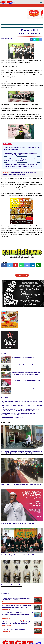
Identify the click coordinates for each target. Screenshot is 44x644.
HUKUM (9, 6)
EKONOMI (16, 6)
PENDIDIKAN (34, 6)
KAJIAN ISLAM (24, 6)
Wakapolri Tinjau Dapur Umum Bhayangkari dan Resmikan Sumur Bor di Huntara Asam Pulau (20, 160)
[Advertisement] (22, 633)
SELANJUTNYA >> (22, 275)
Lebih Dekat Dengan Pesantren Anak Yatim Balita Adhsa (19, 555)
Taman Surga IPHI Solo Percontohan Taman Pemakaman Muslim (21, 485)
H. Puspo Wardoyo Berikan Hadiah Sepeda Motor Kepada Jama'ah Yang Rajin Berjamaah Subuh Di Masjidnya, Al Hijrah (22, 452)
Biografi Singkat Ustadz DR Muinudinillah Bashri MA (26, 380)
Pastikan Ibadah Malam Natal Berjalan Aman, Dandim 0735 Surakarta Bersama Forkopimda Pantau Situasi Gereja (21, 166)
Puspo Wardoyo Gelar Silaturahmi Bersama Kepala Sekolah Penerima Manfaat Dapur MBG (21, 154)
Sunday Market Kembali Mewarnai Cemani (23, 357)
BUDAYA (3, 6)
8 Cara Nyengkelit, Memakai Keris (12, 585)
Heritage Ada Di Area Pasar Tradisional (22, 365)
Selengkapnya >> (7, 602)
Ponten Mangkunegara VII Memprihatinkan (13, 417)
